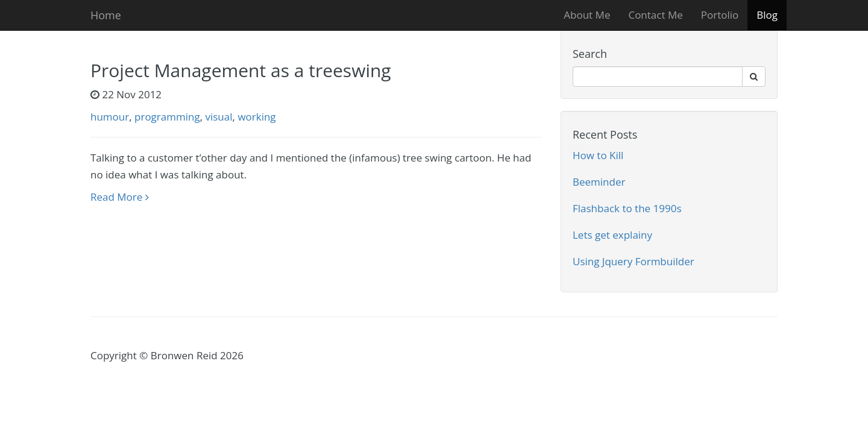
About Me (587, 15)
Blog (767, 15)
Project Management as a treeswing (241, 70)
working (256, 117)
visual (219, 117)
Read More (120, 197)
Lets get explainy (612, 235)
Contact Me (655, 15)
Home (106, 15)
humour (110, 117)
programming (167, 117)
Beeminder (599, 182)
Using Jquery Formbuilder (634, 261)
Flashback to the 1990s (627, 208)
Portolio (720, 15)
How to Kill (598, 155)
